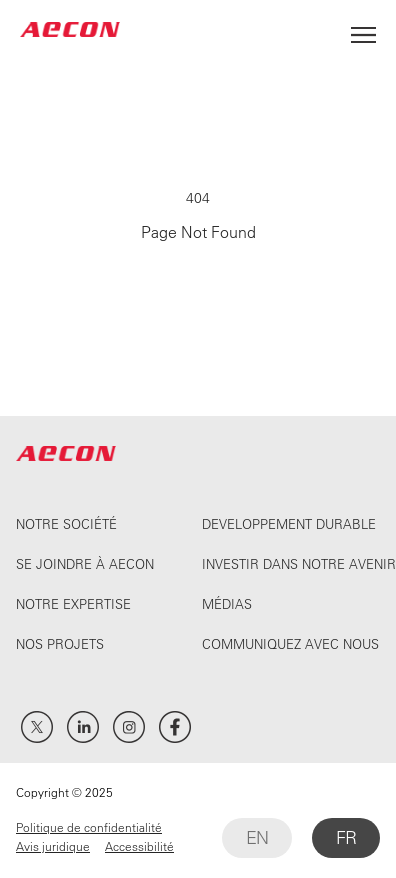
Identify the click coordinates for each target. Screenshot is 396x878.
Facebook (175, 727)
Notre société (66, 523)
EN (257, 837)
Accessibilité (139, 846)
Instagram (129, 727)
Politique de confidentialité (89, 827)
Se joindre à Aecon (85, 563)
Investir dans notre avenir (299, 563)
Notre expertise (73, 603)
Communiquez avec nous (290, 643)
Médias (227, 603)
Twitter (37, 727)
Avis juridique (53, 846)
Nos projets (60, 643)
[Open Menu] (363, 29)
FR (346, 837)
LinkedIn (83, 727)
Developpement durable (289, 523)
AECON (70, 29)
